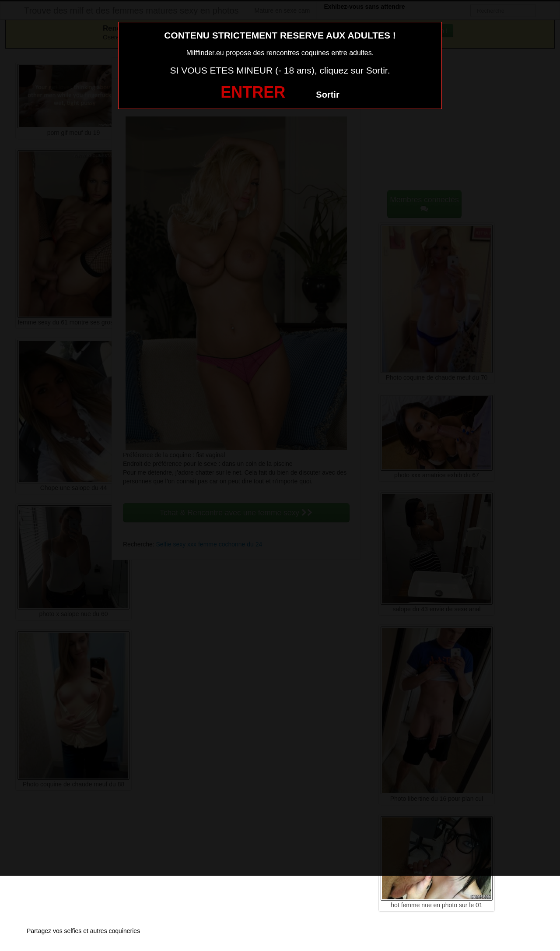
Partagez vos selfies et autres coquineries (83, 931)
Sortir (327, 95)
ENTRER (253, 92)
